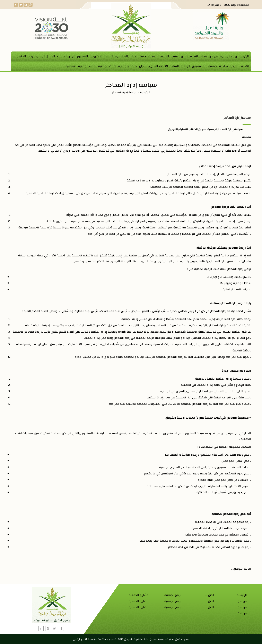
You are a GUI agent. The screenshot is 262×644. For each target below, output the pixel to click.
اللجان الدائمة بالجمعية (132, 66)
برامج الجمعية (228, 56)
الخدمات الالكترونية (101, 56)
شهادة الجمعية (218, 66)
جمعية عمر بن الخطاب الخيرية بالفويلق (144, 639)
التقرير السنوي (180, 56)
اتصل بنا (209, 595)
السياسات (163, 56)
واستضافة (103, 639)
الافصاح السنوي (158, 66)
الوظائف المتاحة (180, 66)
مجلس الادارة (199, 56)
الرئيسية (244, 56)
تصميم (113, 639)
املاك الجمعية (107, 66)
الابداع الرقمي (80, 639)
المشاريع (82, 56)
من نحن (213, 56)
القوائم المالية (124, 56)
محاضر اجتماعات (145, 56)
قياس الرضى (68, 56)
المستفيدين (199, 66)
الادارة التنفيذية (239, 66)
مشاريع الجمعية (139, 595)
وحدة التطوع (25, 56)
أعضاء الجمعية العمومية (81, 66)
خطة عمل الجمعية (46, 56)
